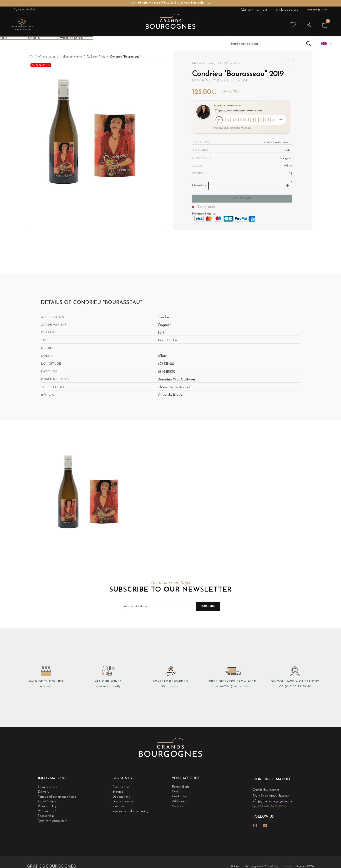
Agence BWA (305, 862)
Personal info (181, 786)
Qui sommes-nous (254, 10)
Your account (186, 779)
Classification (122, 786)
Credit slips (180, 795)
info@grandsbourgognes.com (273, 800)
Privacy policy (48, 804)
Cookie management (53, 817)
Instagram (255, 823)
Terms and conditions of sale (58, 795)
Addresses (179, 799)
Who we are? (47, 808)
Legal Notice (47, 799)
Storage (118, 791)
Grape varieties (123, 799)
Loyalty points (48, 786)
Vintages (119, 804)
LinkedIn (265, 823)
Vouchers (178, 804)
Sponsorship (46, 813)
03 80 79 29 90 (25, 10)
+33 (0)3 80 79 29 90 (295, 687)
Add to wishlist (291, 65)
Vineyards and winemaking (131, 808)
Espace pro (287, 10)
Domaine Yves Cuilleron (220, 80)
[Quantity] (250, 186)
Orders (177, 791)
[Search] (271, 44)
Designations (122, 795)
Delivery (44, 791)
